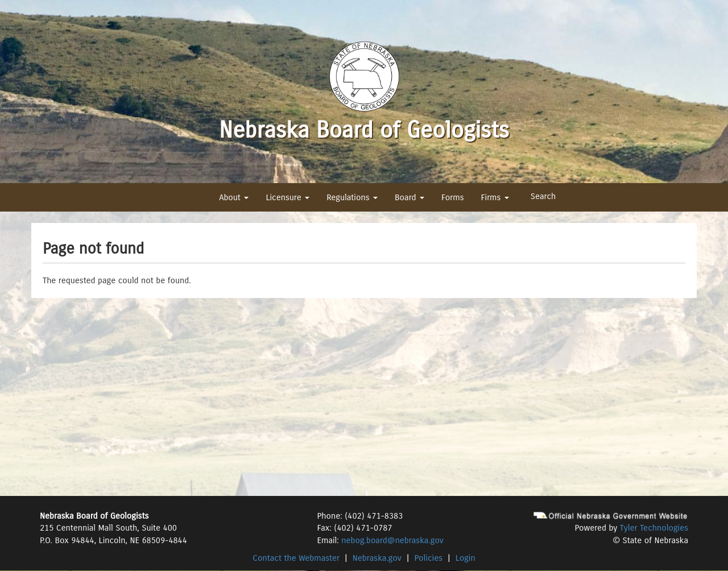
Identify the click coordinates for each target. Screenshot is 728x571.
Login (466, 558)
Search (543, 196)
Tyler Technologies (654, 528)
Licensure (288, 197)
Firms (495, 197)
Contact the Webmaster (296, 558)
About (234, 197)
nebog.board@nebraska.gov (392, 540)
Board (409, 197)
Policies (429, 558)
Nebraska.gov (377, 558)
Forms (452, 197)
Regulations (352, 197)
